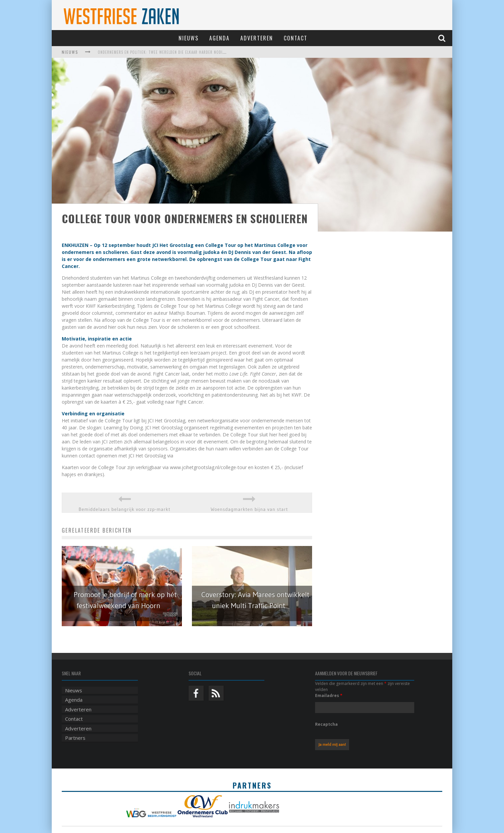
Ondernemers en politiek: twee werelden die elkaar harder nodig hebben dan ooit (178, 52)
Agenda (219, 38)
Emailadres (329, 696)
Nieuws (189, 38)
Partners (75, 738)
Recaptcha (326, 724)
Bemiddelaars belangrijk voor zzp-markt (125, 509)
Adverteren (257, 38)
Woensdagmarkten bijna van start (249, 509)
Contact (296, 38)
